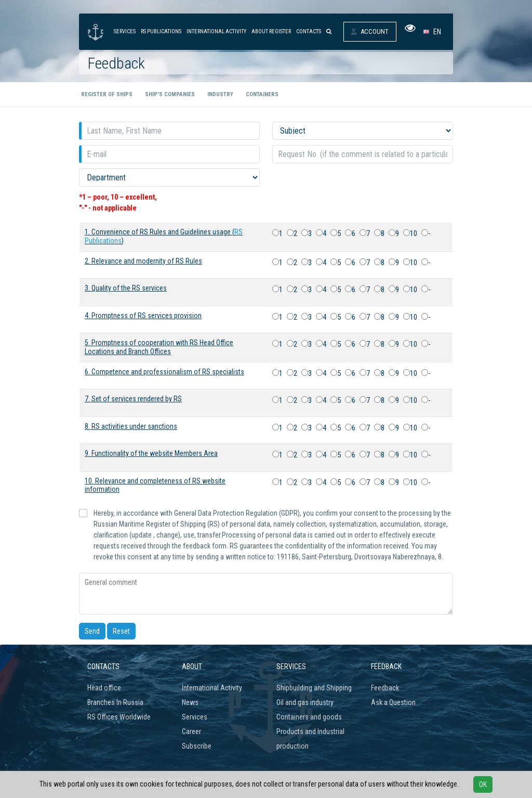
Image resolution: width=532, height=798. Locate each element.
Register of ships (107, 94)
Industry (220, 94)
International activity (216, 31)
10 (410, 233)
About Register (271, 31)
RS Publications (161, 31)
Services (125, 31)
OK (483, 784)
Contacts (309, 31)
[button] (434, 32)
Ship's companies (170, 94)
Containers (262, 94)
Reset (121, 631)
